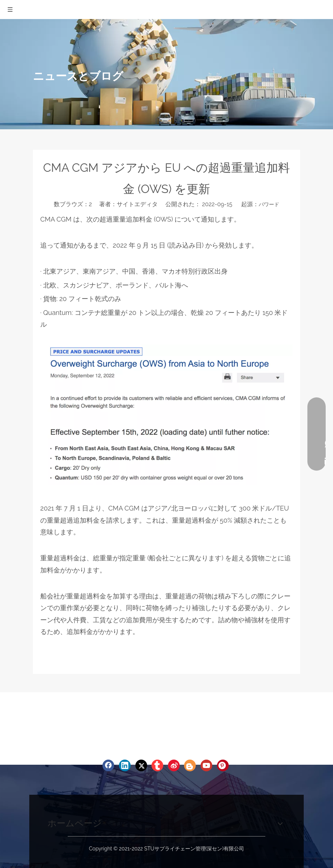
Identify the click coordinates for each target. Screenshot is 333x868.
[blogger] (190, 765)
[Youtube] (206, 765)
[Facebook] (108, 765)
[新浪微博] (174, 765)
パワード (269, 204)
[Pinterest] (223, 765)
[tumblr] (157, 765)
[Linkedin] (125, 765)
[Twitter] (141, 765)
